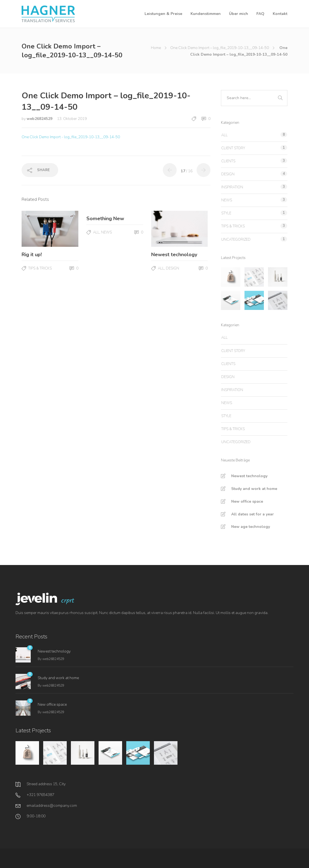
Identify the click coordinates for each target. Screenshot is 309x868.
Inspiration (232, 187)
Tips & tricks (40, 268)
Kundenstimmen (206, 14)
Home (156, 48)
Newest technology (249, 476)
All (96, 232)
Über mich (239, 14)
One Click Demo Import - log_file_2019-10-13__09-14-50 (71, 137)
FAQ (260, 14)
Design (172, 268)
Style (226, 213)
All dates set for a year (253, 514)
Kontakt (280, 14)
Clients (228, 161)
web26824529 (40, 119)
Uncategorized (236, 240)
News (106, 232)
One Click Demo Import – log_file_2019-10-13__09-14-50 (220, 48)
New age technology (251, 527)
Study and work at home (254, 489)
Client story (233, 148)
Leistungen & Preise (163, 14)
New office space (247, 501)
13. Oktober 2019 (72, 119)
